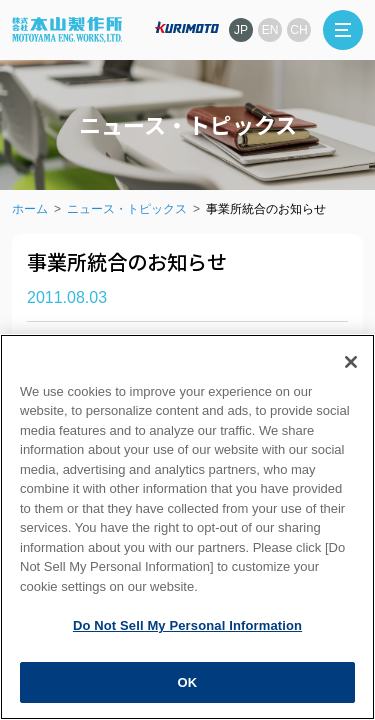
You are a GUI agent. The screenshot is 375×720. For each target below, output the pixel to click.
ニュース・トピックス (127, 209)
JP (241, 30)
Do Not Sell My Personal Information (187, 641)
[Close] (351, 378)
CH (298, 30)
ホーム (30, 209)
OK (188, 698)
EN (270, 30)
